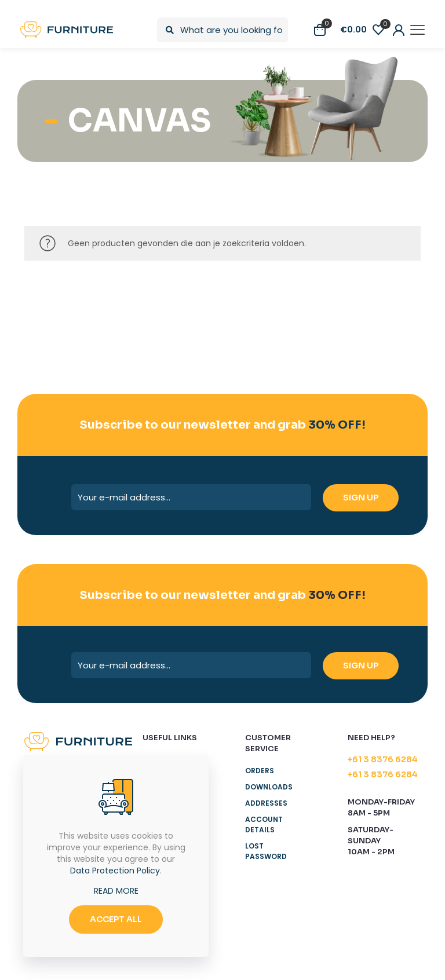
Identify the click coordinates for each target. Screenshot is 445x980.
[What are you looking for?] (222, 30)
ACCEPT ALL (116, 919)
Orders (260, 771)
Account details (264, 824)
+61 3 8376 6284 (383, 759)
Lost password (266, 851)
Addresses (266, 803)
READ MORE (116, 891)
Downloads (269, 787)
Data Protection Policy (115, 871)
